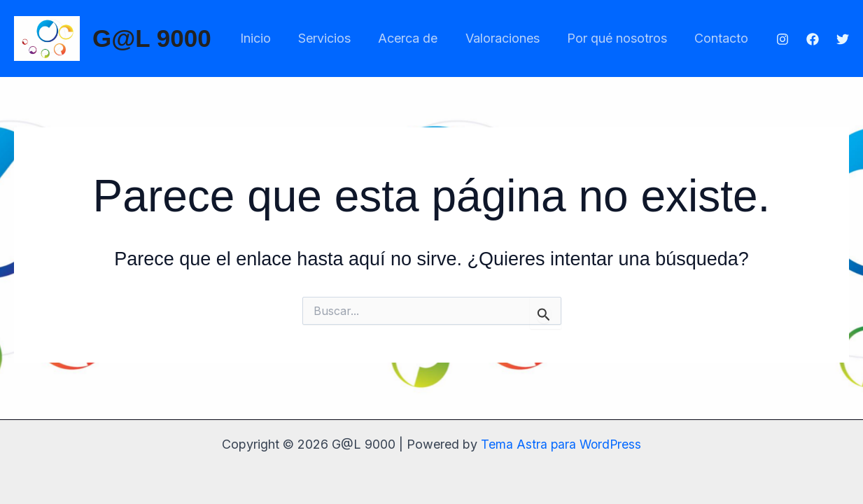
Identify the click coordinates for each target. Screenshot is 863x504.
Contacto (723, 38)
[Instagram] (783, 39)
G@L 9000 (152, 38)
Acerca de (416, 38)
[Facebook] (813, 39)
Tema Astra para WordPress (561, 444)
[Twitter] (843, 39)
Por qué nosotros (620, 38)
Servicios (335, 38)
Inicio (268, 38)
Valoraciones (508, 38)
